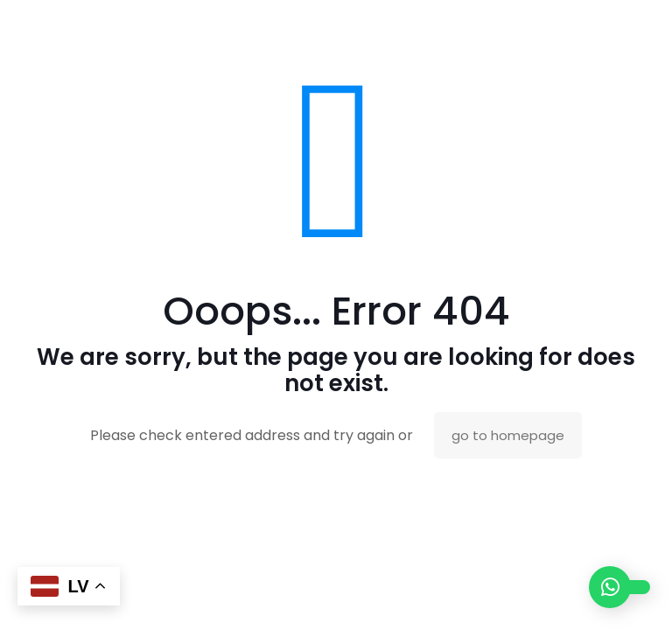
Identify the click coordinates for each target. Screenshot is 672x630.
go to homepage (508, 435)
